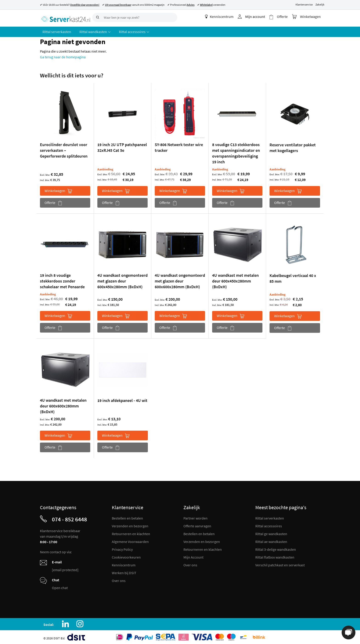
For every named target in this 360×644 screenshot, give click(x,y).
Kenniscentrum (222, 17)
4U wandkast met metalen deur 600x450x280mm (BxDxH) (235, 279)
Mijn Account (193, 556)
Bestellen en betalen (127, 517)
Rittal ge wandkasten (271, 532)
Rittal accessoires (269, 524)
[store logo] (64, 17)
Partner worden (195, 517)
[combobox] (135, 17)
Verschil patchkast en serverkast (280, 563)
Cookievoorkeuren (126, 556)
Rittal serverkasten (270, 517)
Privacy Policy (122, 548)
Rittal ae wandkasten (271, 540)
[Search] (97, 17)
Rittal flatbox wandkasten (275, 556)
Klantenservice (304, 4)
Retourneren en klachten (131, 532)
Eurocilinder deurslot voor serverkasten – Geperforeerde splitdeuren (64, 149)
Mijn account (258, 17)
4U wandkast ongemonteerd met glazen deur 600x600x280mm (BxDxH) (180, 279)
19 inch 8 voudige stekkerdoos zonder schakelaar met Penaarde (62, 279)
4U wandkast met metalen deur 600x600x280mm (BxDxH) (63, 404)
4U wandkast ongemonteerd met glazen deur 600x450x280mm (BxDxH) (122, 279)
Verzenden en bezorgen (130, 524)
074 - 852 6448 (69, 518)
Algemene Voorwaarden (130, 540)
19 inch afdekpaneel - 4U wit (122, 399)
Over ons (119, 579)
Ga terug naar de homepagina (63, 55)
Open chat (60, 586)
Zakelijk (320, 4)
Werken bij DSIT (124, 571)
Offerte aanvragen (197, 524)
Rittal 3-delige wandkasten (276, 548)
